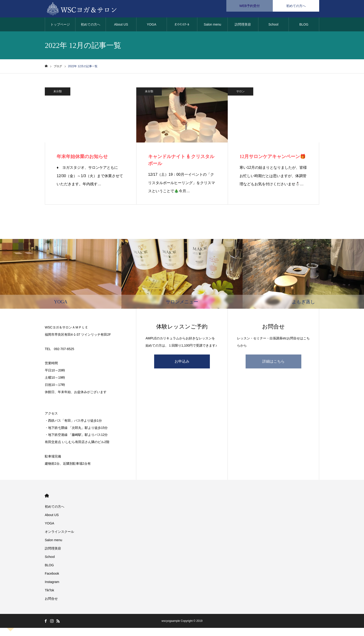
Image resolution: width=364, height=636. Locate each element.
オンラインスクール (59, 533)
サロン (240, 93)
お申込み (182, 363)
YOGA (152, 26)
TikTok (49, 591)
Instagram (52, 583)
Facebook (52, 575)
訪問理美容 (243, 26)
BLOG (304, 26)
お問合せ (51, 600)
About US (121, 26)
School (273, 26)
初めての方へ (91, 26)
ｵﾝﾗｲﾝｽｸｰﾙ (182, 26)
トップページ (60, 26)
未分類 (58, 93)
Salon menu (213, 26)
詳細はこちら (273, 363)
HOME (47, 497)
